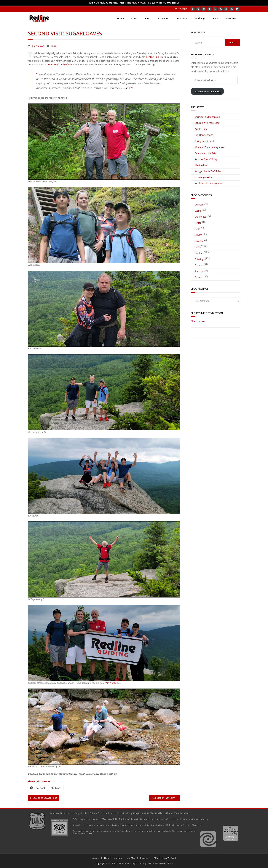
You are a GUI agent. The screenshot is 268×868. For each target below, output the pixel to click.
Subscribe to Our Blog (207, 91)
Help (215, 18)
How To (199, 241)
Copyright (100, 863)
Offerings (200, 259)
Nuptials (199, 253)
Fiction (198, 223)
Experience (200, 217)
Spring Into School (204, 141)
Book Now (231, 18)
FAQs (155, 858)
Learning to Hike (203, 178)
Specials (199, 271)
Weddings (200, 18)
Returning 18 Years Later (208, 123)
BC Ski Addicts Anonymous (209, 183)
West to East (201, 165)
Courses (199, 205)
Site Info (118, 858)
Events (198, 211)
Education (182, 18)
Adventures (163, 18)
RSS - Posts (198, 322)
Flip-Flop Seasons (204, 135)
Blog (148, 18)
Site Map (131, 858)
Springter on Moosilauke (208, 117)
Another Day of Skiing (206, 159)
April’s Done (201, 129)
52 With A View (109, 683)
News (198, 247)
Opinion (199, 265)
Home (121, 18)
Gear (197, 229)
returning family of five (60, 65)
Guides (198, 235)
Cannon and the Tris (205, 153)
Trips (53, 46)
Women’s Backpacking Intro (209, 147)
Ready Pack (139, 3)
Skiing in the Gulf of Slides (208, 171)
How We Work (169, 858)
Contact (96, 858)
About (134, 18)
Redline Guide (153, 57)
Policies (144, 858)
